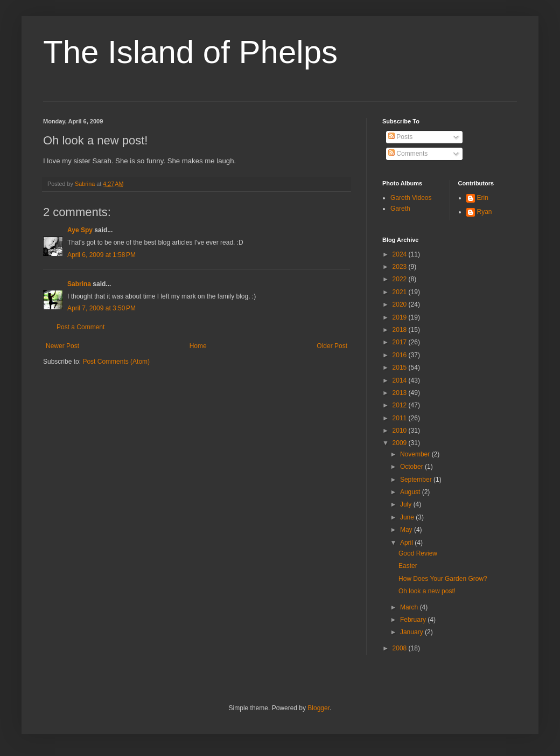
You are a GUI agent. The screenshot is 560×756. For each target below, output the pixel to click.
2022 (401, 279)
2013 (401, 393)
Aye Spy (80, 230)
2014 (401, 380)
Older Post (332, 346)
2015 (401, 367)
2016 (401, 355)
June (408, 517)
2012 (401, 405)
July (407, 504)
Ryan (485, 212)
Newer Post (62, 346)
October (412, 467)
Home (198, 346)
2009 (401, 443)
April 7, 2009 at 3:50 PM (101, 308)
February (414, 620)
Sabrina (79, 284)
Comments (408, 154)
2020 (401, 304)
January (412, 632)
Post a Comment (80, 327)
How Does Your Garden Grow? (443, 579)
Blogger (318, 708)
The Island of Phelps (190, 52)
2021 (401, 292)
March (410, 607)
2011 (401, 418)
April (407, 543)
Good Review (418, 553)
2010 (401, 431)
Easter (408, 566)
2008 (401, 648)
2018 (401, 330)
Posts (400, 137)
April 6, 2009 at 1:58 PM (101, 255)
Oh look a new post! (427, 591)
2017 (401, 342)
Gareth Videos (411, 198)
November (416, 454)
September (417, 480)
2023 (401, 267)
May (407, 530)
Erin (483, 198)
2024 (401, 254)
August (411, 492)
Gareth (400, 209)
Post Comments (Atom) (116, 362)
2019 (401, 317)
